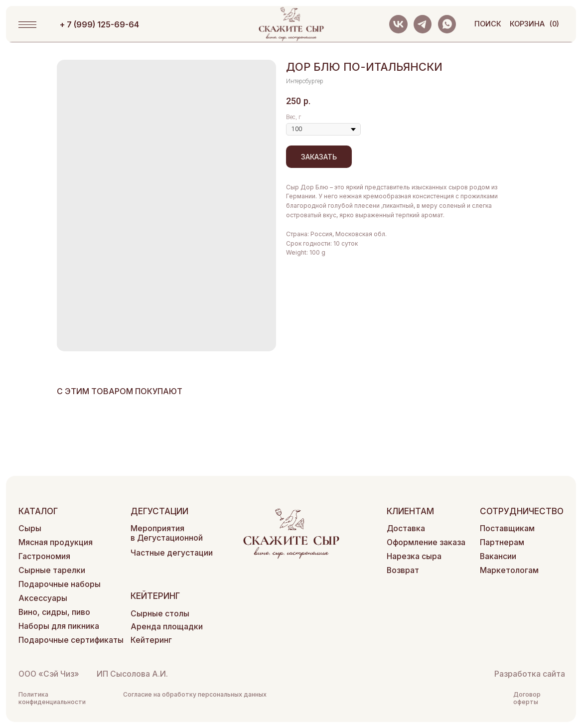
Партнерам (502, 542)
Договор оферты (527, 698)
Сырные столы (160, 614)
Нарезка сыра (414, 556)
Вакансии (498, 556)
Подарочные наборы (60, 584)
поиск (488, 24)
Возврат (403, 570)
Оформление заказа (426, 542)
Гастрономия (44, 556)
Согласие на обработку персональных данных (195, 694)
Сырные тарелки (52, 570)
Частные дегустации (172, 553)
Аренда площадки (167, 627)
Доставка (406, 528)
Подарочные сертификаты (71, 640)
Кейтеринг (151, 640)
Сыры (30, 528)
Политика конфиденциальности (52, 698)
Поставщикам (507, 528)
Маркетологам (509, 570)
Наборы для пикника (59, 626)
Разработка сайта (530, 674)
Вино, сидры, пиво (54, 612)
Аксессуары (43, 598)
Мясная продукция (56, 542)
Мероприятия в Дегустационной (167, 533)
